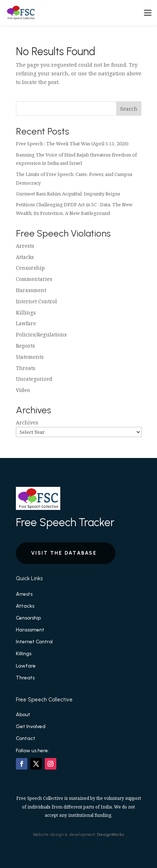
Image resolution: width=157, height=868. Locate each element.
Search (129, 109)
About (23, 715)
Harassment (31, 290)
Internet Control (36, 301)
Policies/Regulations (41, 334)
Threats (26, 368)
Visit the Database (64, 553)
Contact (26, 738)
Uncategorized (34, 379)
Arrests (25, 246)
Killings (26, 312)
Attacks (25, 257)
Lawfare (26, 323)
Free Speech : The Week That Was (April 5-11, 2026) (72, 144)
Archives (27, 422)
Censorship (30, 268)
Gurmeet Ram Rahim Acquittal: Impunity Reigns (68, 194)
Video (23, 390)
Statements (30, 357)
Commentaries (34, 279)
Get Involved (31, 726)
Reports (25, 346)
